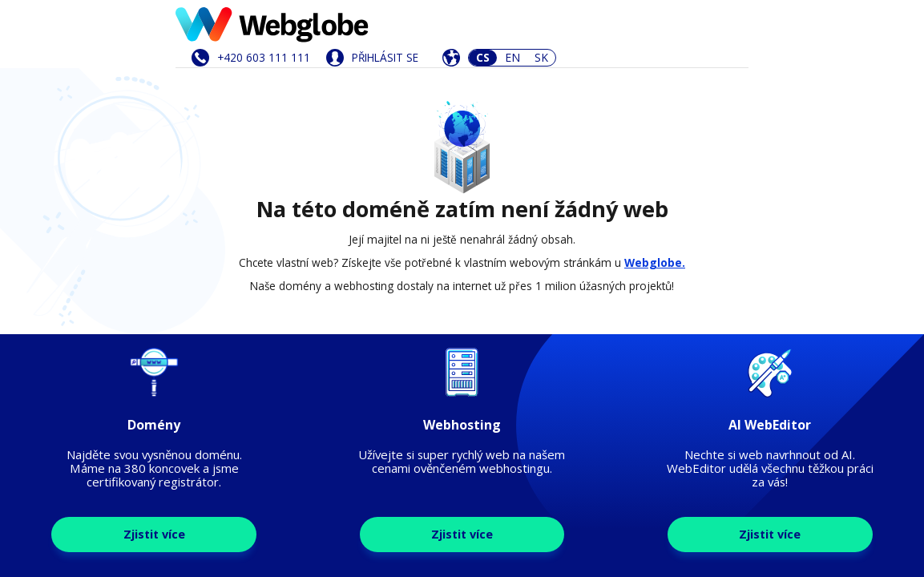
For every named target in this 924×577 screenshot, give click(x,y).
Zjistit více (154, 534)
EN (512, 57)
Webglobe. (655, 262)
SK (541, 57)
